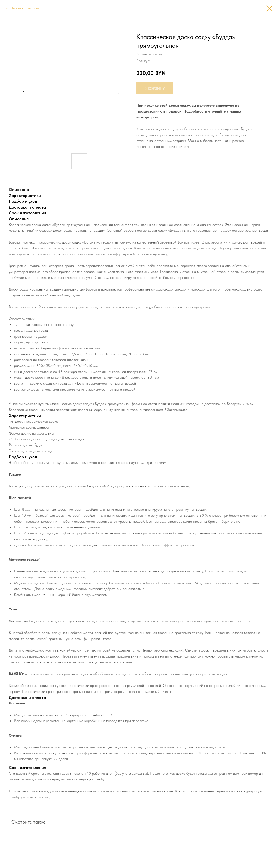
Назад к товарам (25, 8)
